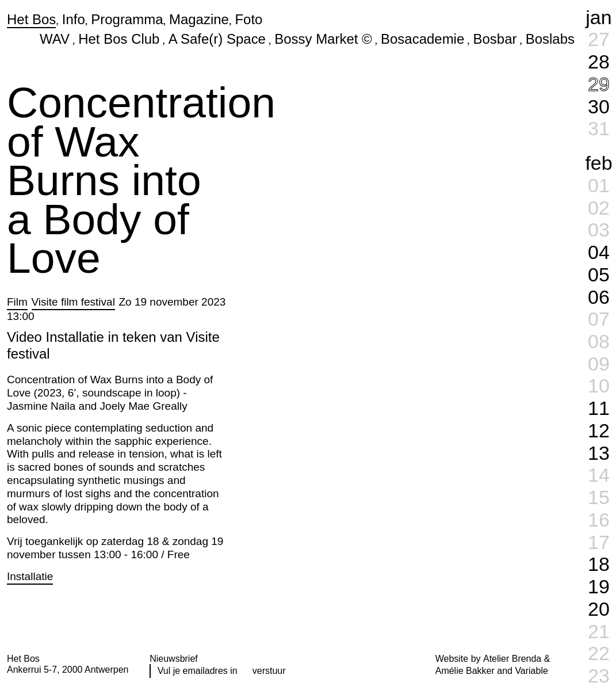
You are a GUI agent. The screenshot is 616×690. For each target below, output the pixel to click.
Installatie (30, 576)
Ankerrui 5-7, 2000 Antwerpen (68, 670)
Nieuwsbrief (174, 659)
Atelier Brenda (512, 659)
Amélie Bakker (465, 671)
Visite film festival (73, 302)
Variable (531, 671)
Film (17, 302)
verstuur (269, 671)
